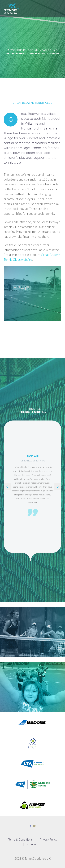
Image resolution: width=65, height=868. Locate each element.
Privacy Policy (48, 840)
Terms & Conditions (20, 840)
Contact (32, 844)
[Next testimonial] (58, 487)
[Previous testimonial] (7, 487)
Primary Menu (58, 9)
